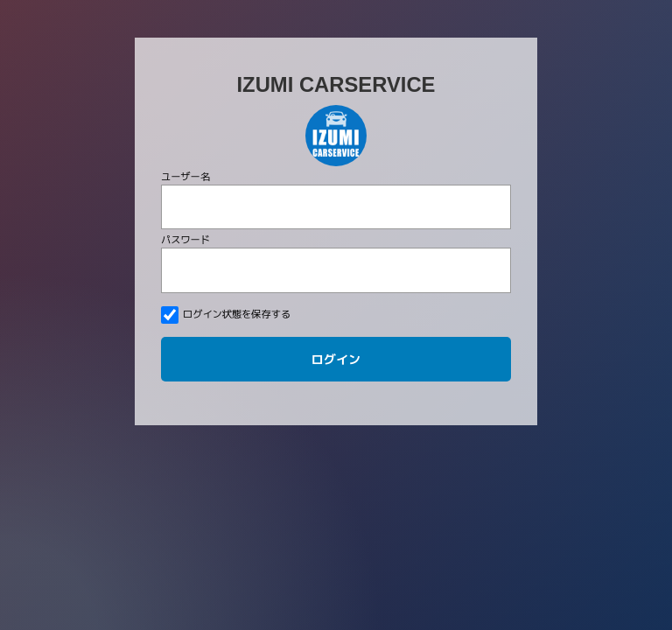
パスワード (185, 240)
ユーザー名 (185, 177)
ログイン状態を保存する (226, 315)
